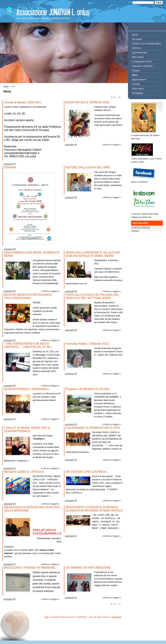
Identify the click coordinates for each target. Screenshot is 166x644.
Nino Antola (138, 57)
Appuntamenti (139, 80)
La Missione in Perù (142, 62)
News (135, 75)
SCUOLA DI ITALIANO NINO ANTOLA (146, 46)
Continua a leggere (111, 145)
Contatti (136, 84)
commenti (8, 164)
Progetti (136, 71)
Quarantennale (139, 53)
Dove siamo (138, 89)
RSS (47, 617)
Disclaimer (117, 617)
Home (6, 86)
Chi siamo (137, 39)
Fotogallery (137, 93)
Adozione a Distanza (142, 66)
